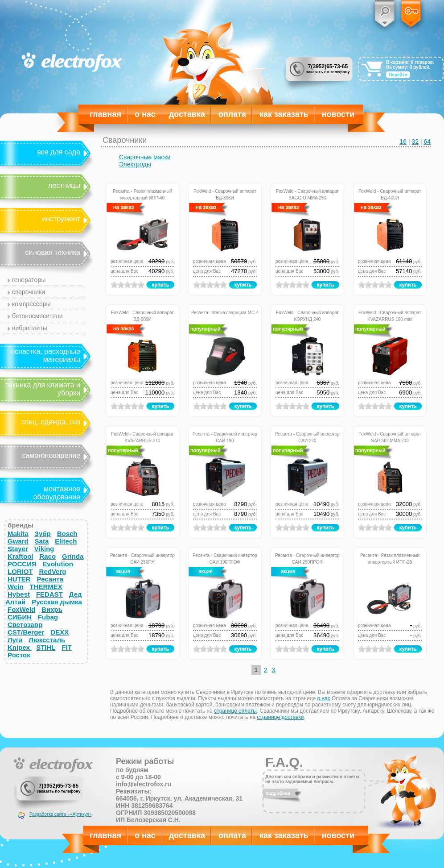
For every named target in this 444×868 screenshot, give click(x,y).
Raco (47, 556)
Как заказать (284, 114)
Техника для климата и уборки (43, 389)
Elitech (66, 541)
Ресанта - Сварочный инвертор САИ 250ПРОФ (307, 558)
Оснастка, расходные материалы (45, 355)
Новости (338, 114)
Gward (18, 541)
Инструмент (61, 219)
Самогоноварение (51, 455)
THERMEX (46, 587)
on (114, 284)
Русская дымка (57, 602)
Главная (105, 114)
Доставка (187, 114)
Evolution (58, 564)
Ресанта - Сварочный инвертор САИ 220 (307, 437)
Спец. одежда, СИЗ (51, 422)
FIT (67, 647)
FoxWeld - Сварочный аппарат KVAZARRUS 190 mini (390, 315)
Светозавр (25, 625)
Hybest (19, 594)
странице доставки (281, 717)
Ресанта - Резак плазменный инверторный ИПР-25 (390, 558)
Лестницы (64, 185)
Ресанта (50, 579)
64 (427, 141)
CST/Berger (26, 632)
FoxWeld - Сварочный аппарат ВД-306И (225, 194)
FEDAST (49, 594)
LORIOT (20, 571)
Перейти (398, 75)
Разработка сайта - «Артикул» (61, 814)
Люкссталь (47, 640)
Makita (18, 534)
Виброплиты (30, 328)
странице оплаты (235, 711)
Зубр (43, 534)
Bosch (67, 534)
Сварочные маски (145, 157)
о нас (323, 698)
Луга (15, 640)
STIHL (46, 647)
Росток (19, 655)
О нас (145, 114)
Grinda (73, 556)
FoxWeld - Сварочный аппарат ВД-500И (142, 315)
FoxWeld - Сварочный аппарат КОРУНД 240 (307, 315)
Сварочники (29, 292)
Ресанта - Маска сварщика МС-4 (225, 313)
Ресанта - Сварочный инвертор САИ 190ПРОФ (225, 558)
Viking (44, 549)
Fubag (48, 617)
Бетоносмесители (37, 316)
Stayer (18, 549)
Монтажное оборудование (57, 493)
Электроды (135, 164)
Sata (42, 541)
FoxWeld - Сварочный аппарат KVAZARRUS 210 (142, 437)
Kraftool (21, 556)
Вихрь (52, 609)
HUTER (19, 579)
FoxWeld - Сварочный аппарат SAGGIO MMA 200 (390, 437)
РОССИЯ (22, 564)
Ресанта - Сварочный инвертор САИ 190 (225, 437)
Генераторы (29, 280)
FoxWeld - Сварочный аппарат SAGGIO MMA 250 (307, 194)
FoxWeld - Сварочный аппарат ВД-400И (390, 194)
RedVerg (53, 571)
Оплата (232, 114)
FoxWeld (21, 609)
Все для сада (59, 152)
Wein (16, 587)
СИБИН (20, 617)
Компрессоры (31, 304)
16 (403, 141)
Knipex (20, 647)
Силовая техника (53, 252)
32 (415, 141)
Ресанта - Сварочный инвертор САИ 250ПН (142, 558)
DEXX (60, 632)
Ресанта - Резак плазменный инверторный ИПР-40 (142, 194)
